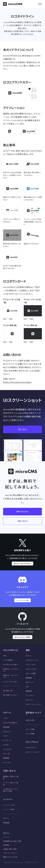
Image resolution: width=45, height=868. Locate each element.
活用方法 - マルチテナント (11, 670)
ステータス (7, 754)
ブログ (5, 736)
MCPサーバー (30, 682)
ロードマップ (7, 749)
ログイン (6, 818)
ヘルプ (5, 718)
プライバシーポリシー (10, 853)
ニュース (6, 837)
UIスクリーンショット (33, 752)
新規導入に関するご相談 (11, 777)
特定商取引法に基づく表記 (12, 841)
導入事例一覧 (8, 691)
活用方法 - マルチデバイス (11, 676)
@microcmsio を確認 (22, 637)
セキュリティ (30, 700)
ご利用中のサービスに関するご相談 (11, 790)
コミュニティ (7, 762)
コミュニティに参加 (23, 600)
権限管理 (29, 691)
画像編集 (29, 678)
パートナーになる (9, 805)
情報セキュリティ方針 (10, 857)
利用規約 (6, 845)
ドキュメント (7, 732)
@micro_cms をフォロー (22, 564)
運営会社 (6, 833)
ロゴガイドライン (31, 748)
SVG (5, 319)
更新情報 (6, 727)
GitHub (6, 745)
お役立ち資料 (30, 720)
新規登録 (6, 823)
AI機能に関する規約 (10, 849)
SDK (27, 687)
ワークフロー (30, 695)
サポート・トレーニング (33, 704)
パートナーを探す (9, 809)
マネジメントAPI (31, 669)
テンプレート (7, 740)
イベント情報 (30, 734)
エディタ (28, 656)
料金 (5, 656)
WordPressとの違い (10, 665)
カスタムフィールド (32, 660)
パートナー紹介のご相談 (11, 784)
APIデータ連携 (31, 673)
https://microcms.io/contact (17, 382)
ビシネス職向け (8, 660)
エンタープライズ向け (10, 682)
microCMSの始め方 (10, 723)
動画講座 (6, 758)
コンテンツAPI (31, 665)
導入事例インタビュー (10, 695)
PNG (11, 319)
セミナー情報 (30, 729)
